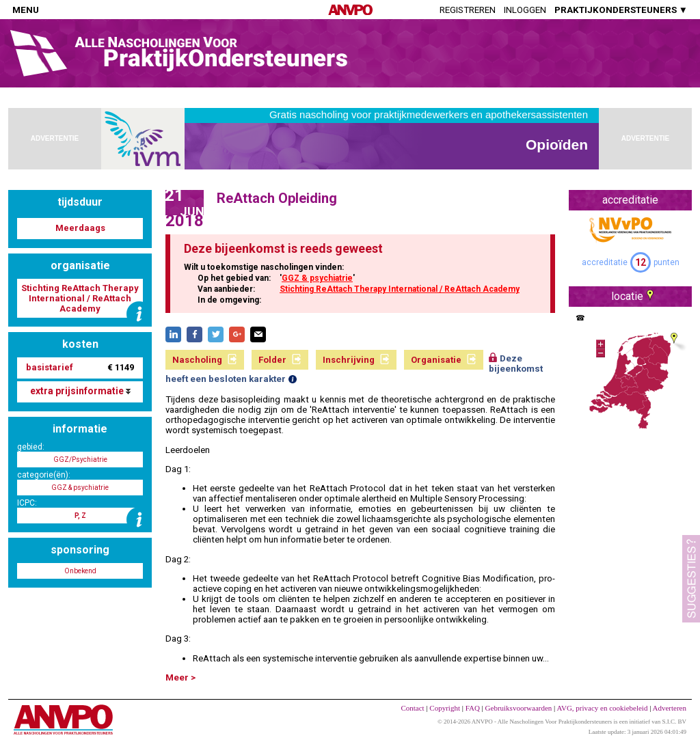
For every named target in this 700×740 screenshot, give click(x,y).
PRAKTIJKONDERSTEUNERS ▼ (621, 10)
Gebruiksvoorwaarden (519, 708)
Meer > (180, 677)
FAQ (473, 708)
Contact (412, 708)
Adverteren (670, 708)
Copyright (445, 708)
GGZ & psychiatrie (317, 278)
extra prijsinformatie (80, 391)
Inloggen (525, 10)
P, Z (80, 516)
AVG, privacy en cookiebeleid (602, 708)
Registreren (468, 10)
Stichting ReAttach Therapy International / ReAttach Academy (400, 289)
